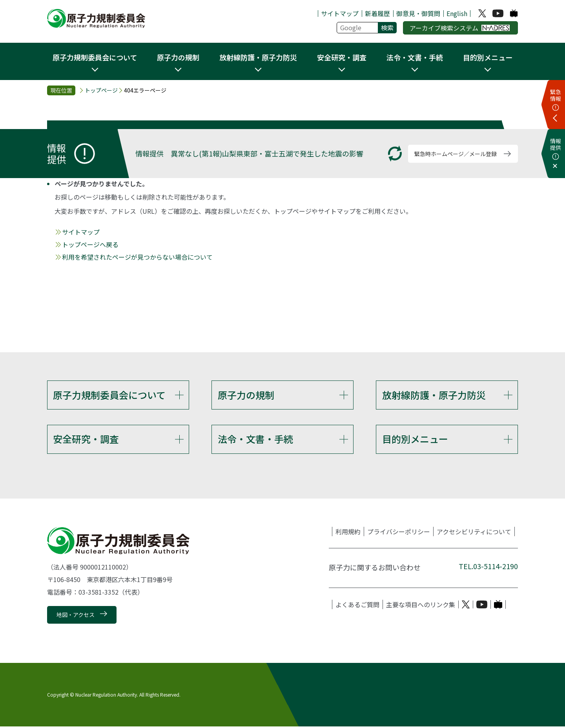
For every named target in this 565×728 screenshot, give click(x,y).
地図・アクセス (76, 616)
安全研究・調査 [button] (342, 57)
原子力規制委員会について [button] (95, 57)
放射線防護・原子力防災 (434, 395)
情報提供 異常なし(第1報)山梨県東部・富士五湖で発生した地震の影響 (249, 153)
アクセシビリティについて (474, 533)
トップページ (101, 90)
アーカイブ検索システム (460, 28)
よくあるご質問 (357, 606)
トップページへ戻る (90, 244)
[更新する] (395, 154)
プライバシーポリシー (399, 533)
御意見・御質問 (418, 13)
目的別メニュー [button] (488, 57)
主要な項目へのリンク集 (421, 606)
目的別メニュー (415, 440)
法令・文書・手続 (255, 440)
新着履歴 (377, 13)
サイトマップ (340, 13)
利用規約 (348, 533)
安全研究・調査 (86, 440)
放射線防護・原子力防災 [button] (258, 57)
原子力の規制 (246, 395)
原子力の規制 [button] (178, 57)
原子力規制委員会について (109, 395)
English (457, 13)
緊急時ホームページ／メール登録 (456, 154)
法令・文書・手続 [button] (415, 57)
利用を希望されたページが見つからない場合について (137, 257)
